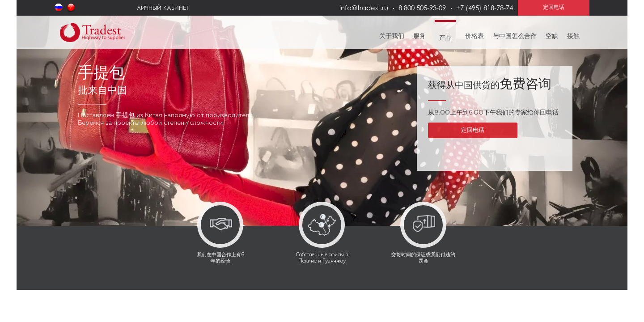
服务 (419, 36)
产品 (445, 38)
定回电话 (473, 130)
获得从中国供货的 (490, 85)
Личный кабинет (163, 8)
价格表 (475, 36)
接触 (573, 36)
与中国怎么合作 (515, 36)
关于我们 (392, 36)
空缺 (552, 36)
